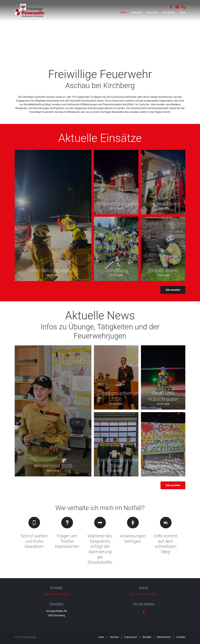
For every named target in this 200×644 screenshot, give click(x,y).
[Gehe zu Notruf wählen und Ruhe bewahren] (34, 541)
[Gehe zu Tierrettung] (116, 249)
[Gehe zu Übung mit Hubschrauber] (163, 377)
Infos (182, 12)
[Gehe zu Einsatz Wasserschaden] (163, 182)
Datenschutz (164, 637)
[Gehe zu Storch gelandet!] (163, 444)
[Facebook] (171, 7)
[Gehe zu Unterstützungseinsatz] (53, 215)
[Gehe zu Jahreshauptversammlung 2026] (116, 377)
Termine (114, 637)
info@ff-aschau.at (59, 594)
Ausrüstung (168, 12)
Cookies (181, 637)
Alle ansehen (173, 290)
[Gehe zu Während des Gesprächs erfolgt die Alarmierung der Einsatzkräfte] (100, 541)
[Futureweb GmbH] (25, 637)
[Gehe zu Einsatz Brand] (163, 249)
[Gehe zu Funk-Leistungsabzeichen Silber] (116, 444)
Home (123, 12)
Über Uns (152, 12)
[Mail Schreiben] (177, 7)
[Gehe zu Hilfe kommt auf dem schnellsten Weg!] (166, 541)
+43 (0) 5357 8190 (146, 594)
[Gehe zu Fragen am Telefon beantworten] (67, 541)
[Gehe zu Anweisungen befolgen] (133, 541)
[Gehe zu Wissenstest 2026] (53, 411)
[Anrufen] (183, 7)
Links (101, 637)
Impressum (131, 637)
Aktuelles (137, 12)
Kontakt (147, 637)
